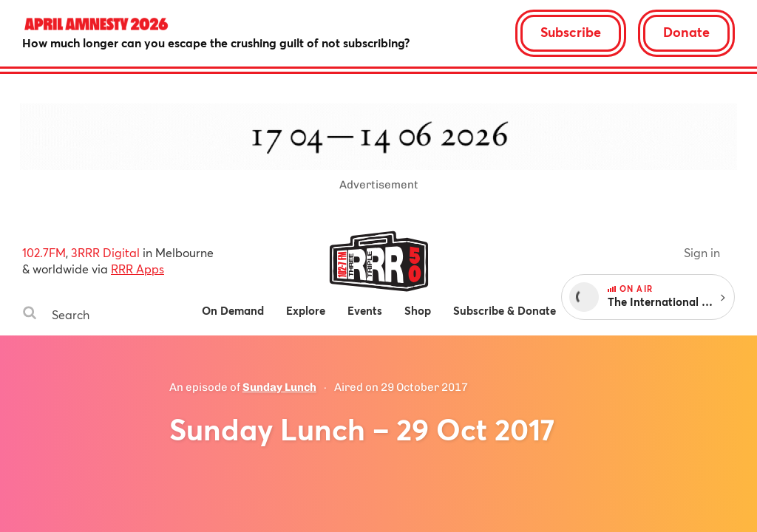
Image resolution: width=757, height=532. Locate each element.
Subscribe (571, 32)
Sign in (702, 252)
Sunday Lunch (279, 387)
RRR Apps (138, 269)
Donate (686, 32)
